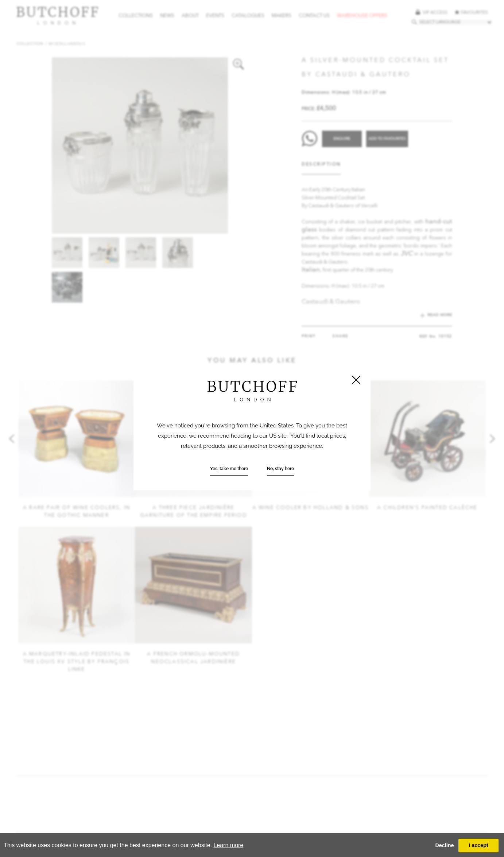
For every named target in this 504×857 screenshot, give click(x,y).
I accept (478, 845)
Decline (444, 845)
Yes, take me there (229, 469)
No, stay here (280, 469)
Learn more (228, 845)
